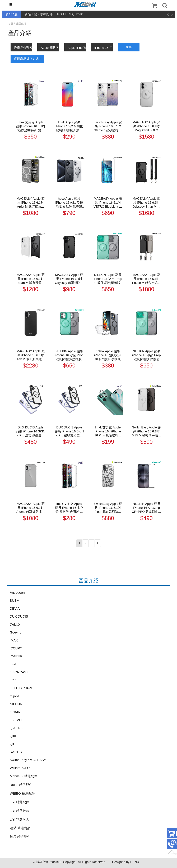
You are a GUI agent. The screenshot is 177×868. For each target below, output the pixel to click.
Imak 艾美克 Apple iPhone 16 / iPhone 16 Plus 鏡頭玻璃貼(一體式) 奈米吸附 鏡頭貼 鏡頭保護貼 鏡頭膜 (108, 432)
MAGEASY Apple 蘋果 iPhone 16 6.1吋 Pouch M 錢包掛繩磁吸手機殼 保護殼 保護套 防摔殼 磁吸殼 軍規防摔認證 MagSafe (146, 279)
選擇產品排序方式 (27, 59)
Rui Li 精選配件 (21, 785)
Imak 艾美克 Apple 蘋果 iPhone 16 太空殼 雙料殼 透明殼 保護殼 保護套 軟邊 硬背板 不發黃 (69, 508)
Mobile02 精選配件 (24, 776)
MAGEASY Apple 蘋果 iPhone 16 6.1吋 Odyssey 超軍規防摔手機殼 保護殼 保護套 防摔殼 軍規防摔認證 (69, 279)
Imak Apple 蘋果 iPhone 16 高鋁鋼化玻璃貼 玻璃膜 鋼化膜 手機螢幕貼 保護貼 (69, 126)
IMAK (14, 640)
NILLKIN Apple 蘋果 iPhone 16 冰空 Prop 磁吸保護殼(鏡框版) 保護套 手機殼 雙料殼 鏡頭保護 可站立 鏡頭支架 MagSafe (69, 355)
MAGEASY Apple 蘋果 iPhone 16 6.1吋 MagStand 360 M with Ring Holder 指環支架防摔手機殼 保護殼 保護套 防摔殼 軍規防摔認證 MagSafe (146, 126)
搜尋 (129, 47)
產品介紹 (21, 24)
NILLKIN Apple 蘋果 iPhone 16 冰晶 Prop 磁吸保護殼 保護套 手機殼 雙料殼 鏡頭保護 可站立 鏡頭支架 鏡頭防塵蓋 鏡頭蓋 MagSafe (146, 355)
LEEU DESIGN (21, 688)
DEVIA (15, 608)
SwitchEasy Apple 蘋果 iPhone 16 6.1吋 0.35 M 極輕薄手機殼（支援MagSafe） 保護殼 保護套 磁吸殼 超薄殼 (146, 432)
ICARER (16, 656)
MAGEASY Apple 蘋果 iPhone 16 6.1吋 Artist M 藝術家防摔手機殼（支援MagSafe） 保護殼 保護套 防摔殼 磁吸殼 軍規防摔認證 (31, 203)
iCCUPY (16, 648)
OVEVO (16, 720)
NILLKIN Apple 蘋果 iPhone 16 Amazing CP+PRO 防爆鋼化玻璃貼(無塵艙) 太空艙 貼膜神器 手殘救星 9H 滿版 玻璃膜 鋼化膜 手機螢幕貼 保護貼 (147, 508)
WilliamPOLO (20, 768)
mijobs (15, 696)
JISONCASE (19, 672)
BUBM (15, 601)
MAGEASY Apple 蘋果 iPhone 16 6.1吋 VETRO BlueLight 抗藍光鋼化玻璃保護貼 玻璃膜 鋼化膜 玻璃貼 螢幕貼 (108, 203)
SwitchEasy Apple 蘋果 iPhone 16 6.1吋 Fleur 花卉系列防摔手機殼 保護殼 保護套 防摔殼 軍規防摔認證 (108, 508)
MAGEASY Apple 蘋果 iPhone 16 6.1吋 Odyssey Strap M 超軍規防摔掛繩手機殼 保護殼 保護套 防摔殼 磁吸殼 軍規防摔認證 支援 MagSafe (146, 203)
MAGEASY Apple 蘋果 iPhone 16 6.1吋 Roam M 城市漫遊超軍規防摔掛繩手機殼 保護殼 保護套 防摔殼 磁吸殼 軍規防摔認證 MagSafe (31, 279)
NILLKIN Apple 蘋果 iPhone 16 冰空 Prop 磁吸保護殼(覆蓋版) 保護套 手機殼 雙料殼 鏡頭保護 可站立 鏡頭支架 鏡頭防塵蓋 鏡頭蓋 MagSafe (108, 279)
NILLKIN (16, 704)
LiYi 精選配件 (20, 802)
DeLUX (15, 624)
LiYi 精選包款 (20, 811)
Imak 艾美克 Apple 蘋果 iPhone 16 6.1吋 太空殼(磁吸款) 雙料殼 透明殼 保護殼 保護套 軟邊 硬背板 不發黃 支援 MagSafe (31, 126)
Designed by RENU (125, 862)
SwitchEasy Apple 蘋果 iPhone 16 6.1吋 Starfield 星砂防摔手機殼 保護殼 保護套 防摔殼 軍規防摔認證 (108, 126)
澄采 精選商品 (20, 828)
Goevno (16, 632)
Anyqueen (17, 593)
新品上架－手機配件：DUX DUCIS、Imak (54, 14)
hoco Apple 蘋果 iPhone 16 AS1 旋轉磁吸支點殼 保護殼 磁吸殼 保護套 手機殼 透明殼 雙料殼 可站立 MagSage (69, 203)
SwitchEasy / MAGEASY (28, 760)
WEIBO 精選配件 (22, 793)
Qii (12, 744)
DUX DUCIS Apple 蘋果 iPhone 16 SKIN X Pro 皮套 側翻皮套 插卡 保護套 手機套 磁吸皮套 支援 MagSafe (31, 432)
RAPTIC (16, 752)
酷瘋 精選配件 (20, 837)
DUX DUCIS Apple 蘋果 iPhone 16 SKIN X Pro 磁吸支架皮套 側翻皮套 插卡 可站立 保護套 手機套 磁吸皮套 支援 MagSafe (69, 432)
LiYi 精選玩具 (20, 819)
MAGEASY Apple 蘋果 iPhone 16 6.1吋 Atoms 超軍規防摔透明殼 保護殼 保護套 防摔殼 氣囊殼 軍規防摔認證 (31, 508)
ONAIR (15, 712)
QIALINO (17, 728)
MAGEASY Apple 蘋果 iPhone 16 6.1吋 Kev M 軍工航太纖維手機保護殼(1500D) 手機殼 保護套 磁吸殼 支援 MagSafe (31, 355)
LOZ (13, 680)
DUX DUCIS (19, 616)
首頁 (11, 24)
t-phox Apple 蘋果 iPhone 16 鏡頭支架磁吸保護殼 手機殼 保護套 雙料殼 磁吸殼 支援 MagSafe (108, 355)
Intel (13, 664)
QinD (14, 736)
